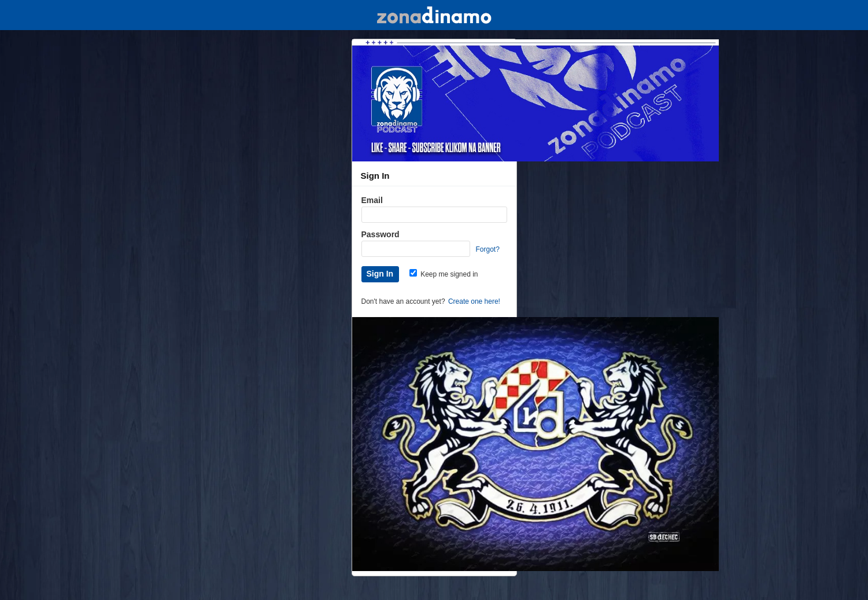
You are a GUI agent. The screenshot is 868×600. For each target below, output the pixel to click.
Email (372, 200)
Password (381, 234)
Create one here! (474, 301)
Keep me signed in (444, 274)
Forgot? (488, 249)
